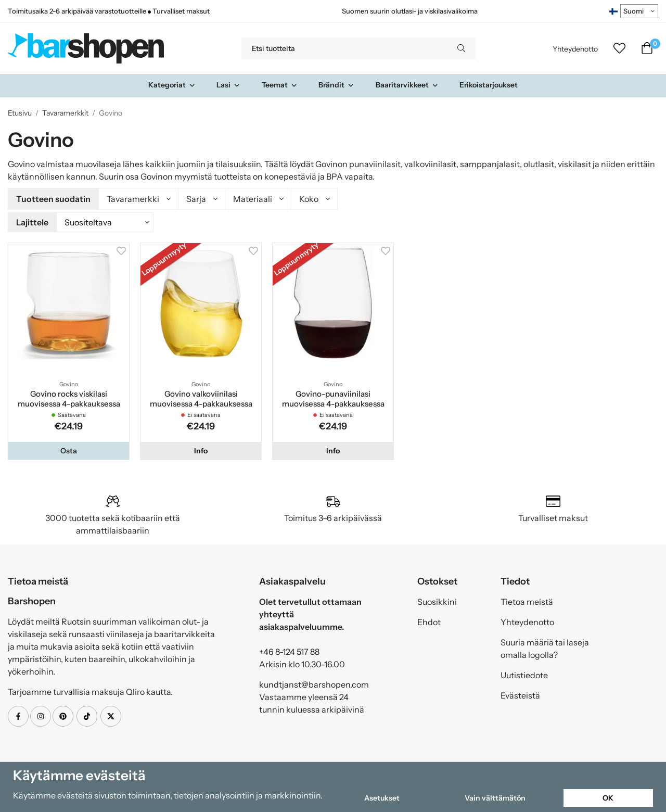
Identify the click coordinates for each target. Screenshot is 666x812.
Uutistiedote (524, 674)
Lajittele (32, 221)
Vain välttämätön (495, 798)
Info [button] (201, 449)
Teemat (280, 85)
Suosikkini (437, 600)
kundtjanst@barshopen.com (314, 683)
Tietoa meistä (527, 600)
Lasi (228, 85)
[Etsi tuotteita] (344, 48)
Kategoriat (172, 85)
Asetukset (382, 798)
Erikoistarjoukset (489, 85)
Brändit (336, 85)
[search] (461, 48)
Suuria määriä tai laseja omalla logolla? (545, 647)
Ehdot (429, 620)
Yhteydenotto (575, 49)
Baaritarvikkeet (407, 85)
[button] (69, 449)
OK (608, 798)
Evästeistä (520, 694)
